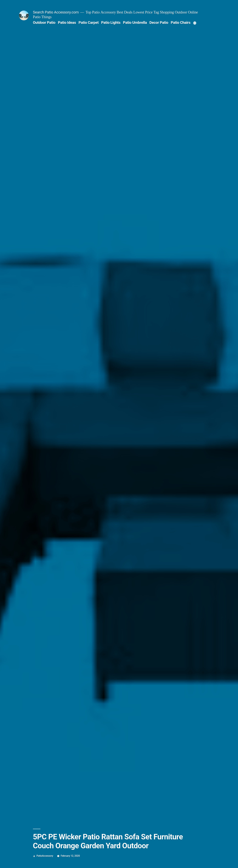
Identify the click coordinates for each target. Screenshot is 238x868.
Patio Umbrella (135, 22)
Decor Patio (159, 22)
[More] (195, 23)
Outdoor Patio (44, 22)
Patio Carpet (88, 22)
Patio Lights (111, 22)
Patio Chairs (181, 22)
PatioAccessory (45, 856)
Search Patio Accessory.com (56, 12)
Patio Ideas (67, 22)
